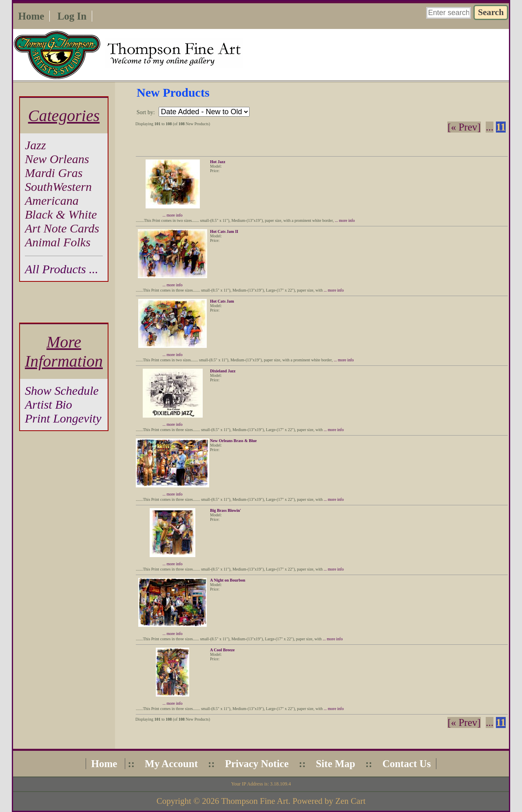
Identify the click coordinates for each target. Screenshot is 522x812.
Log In (72, 16)
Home (31, 16)
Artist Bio (49, 404)
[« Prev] (464, 127)
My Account (171, 764)
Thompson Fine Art (255, 801)
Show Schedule (62, 391)
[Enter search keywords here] (449, 13)
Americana (52, 200)
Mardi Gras (54, 173)
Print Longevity (63, 418)
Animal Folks (58, 242)
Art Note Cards (62, 228)
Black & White (61, 214)
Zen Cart (350, 801)
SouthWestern (58, 187)
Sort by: (146, 112)
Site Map (335, 764)
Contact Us (407, 764)
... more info (172, 215)
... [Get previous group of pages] (490, 127)
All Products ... (62, 269)
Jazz (35, 145)
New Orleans (57, 159)
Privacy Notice (257, 764)
